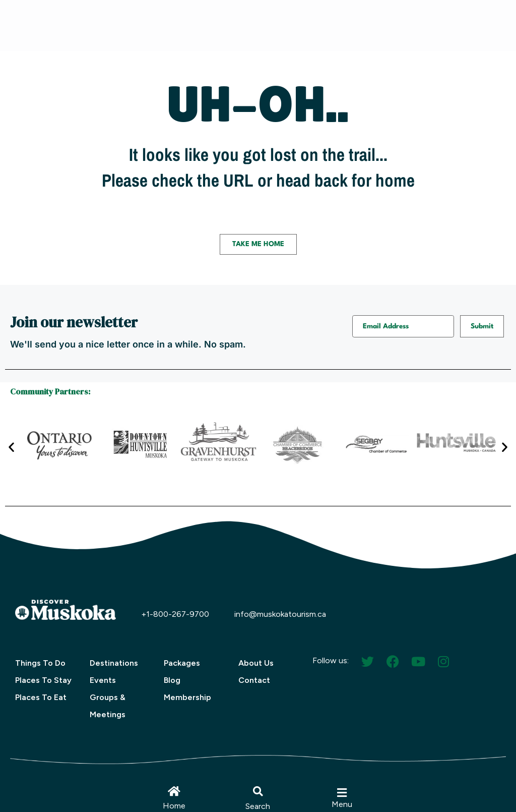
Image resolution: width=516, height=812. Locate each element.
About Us (256, 663)
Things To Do (40, 663)
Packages (182, 663)
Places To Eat (41, 697)
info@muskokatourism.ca (280, 614)
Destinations (114, 663)
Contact (254, 680)
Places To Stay (43, 680)
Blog (172, 680)
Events (103, 680)
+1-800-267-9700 (175, 614)
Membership (187, 697)
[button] (258, 791)
